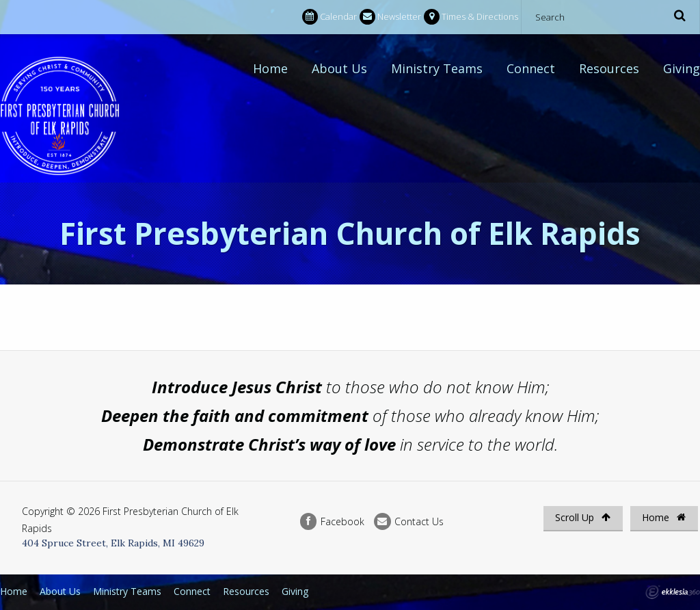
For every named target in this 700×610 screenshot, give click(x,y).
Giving (682, 68)
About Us (339, 68)
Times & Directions (471, 17)
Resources (609, 68)
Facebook (332, 521)
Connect (531, 68)
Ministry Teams (437, 68)
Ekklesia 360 (673, 592)
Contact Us (409, 521)
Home (270, 68)
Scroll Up (583, 517)
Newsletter (390, 17)
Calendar (329, 17)
